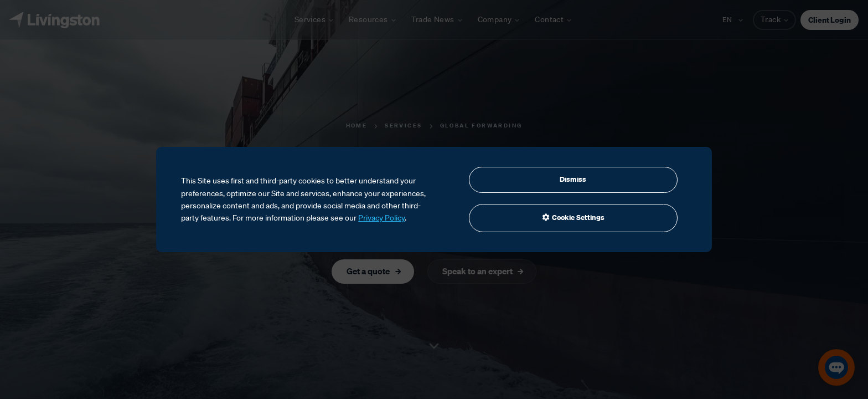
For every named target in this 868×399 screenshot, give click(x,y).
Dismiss (573, 179)
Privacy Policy (381, 218)
